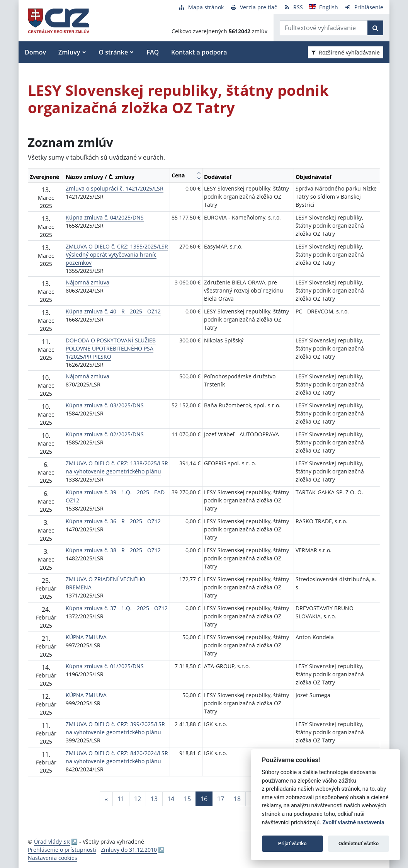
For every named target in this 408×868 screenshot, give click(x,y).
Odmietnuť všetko (359, 843)
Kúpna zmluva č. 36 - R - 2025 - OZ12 (113, 521)
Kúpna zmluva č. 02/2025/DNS (105, 434)
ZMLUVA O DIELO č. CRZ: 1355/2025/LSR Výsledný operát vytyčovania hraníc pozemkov (117, 254)
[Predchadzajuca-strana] (106, 799)
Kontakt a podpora (199, 52)
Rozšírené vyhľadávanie (346, 52)
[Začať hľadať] (375, 28)
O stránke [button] (114, 52)
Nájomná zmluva (88, 282)
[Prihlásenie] (364, 7)
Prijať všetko (292, 843)
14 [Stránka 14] (171, 799)
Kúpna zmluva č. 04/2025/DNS (105, 217)
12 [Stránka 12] (138, 799)
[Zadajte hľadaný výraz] (324, 28)
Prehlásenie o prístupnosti (62, 850)
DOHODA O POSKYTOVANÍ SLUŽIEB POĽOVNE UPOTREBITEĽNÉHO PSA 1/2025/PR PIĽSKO (111, 348)
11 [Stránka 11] (121, 799)
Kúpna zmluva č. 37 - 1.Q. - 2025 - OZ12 (117, 608)
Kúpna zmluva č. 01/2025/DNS (105, 666)
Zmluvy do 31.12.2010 (129, 850)
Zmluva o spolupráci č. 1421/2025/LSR (115, 188)
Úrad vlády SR (52, 842)
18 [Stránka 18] (237, 799)
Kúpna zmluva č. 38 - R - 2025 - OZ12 (113, 550)
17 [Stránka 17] (221, 799)
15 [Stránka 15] (187, 799)
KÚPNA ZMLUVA (86, 637)
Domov (35, 52)
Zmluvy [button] (69, 52)
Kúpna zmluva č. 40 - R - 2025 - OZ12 (113, 311)
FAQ (153, 52)
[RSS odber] (293, 7)
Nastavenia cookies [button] (53, 858)
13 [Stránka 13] (154, 799)
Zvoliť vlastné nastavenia (354, 823)
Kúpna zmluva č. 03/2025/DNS (105, 405)
